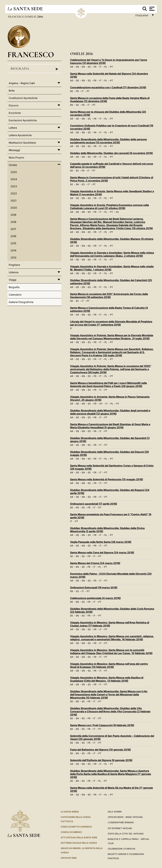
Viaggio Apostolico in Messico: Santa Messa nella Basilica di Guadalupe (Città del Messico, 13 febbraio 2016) (107, 679)
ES (89, 67)
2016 (13, 236)
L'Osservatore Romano (121, 822)
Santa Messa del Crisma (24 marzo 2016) (95, 563)
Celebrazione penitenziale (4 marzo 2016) (95, 598)
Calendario (15, 295)
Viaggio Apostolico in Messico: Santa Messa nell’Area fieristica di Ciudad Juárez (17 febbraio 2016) (110, 624)
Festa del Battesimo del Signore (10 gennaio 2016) (100, 750)
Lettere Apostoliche (20, 135)
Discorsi (14, 105)
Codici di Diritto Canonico (76, 827)
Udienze (14, 272)
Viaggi (12, 280)
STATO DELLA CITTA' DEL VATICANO (126, 834)
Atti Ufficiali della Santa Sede (79, 837)
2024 (14, 179)
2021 (13, 201)
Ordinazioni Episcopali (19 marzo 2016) (94, 587)
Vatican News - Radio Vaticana (125, 817)
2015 (13, 243)
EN (83, 67)
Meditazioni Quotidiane (22, 143)
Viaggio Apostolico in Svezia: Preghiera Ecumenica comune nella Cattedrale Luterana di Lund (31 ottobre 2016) (109, 207)
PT (112, 67)
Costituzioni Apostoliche (23, 98)
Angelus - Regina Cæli (22, 83)
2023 (14, 186)
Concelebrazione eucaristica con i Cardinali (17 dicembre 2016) (108, 87)
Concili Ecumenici (71, 832)
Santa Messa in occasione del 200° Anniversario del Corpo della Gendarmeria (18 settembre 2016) (109, 296)
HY (101, 404)
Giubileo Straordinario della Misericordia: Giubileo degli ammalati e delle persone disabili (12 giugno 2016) (110, 412)
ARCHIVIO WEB (69, 858)
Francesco (16, 17)
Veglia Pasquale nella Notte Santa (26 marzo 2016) (101, 542)
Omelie (31, 17)
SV (117, 212)
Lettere (13, 128)
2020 (14, 208)
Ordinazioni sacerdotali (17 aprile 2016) (94, 504)
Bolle (12, 91)
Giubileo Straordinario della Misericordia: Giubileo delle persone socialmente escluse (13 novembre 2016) (108, 141)
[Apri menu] (151, 9)
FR (95, 67)
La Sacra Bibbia (70, 812)
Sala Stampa (115, 812)
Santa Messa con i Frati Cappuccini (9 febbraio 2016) (102, 725)
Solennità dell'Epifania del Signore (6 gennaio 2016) (101, 760)
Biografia (34, 69)
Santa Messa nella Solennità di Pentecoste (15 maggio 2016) (107, 479)
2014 (13, 250)
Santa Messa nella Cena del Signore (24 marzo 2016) (102, 552)
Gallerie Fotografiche (21, 302)
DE (78, 67)
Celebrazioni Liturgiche (121, 849)
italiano (142, 16)
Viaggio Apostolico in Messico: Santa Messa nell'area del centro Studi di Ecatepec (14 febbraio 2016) (109, 665)
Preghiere (14, 265)
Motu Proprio (16, 158)
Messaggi (14, 150)
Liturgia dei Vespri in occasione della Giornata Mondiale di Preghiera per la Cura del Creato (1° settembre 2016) (111, 323)
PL (106, 67)
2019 (13, 215)
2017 (13, 229)
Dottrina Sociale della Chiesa (79, 843)
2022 (14, 193)
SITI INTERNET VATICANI (120, 828)
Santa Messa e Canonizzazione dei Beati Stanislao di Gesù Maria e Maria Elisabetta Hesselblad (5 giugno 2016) (110, 426)
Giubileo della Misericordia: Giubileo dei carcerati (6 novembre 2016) (111, 153)
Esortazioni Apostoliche (23, 120)
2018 (13, 222)
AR (72, 67)
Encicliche (15, 113)
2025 (14, 172)
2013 (13, 258)
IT (100, 67)
